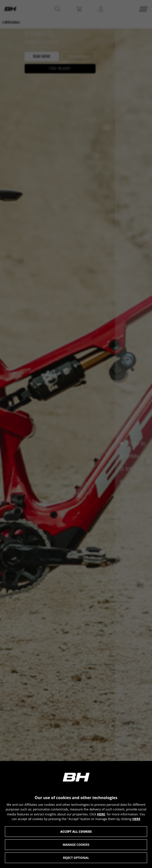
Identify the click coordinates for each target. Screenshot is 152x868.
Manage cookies (76, 845)
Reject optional (76, 858)
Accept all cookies (76, 832)
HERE (101, 814)
